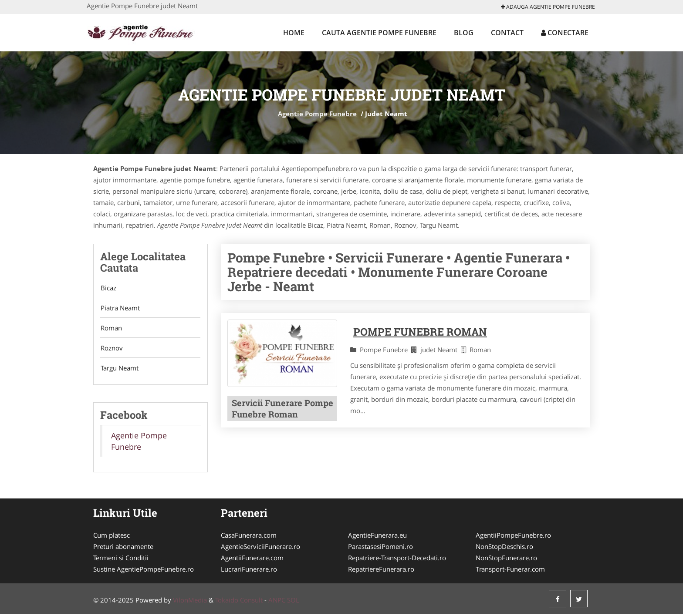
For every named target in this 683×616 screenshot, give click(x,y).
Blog (464, 33)
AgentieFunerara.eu (377, 537)
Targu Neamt (119, 370)
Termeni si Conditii (121, 560)
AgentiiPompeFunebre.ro (513, 537)
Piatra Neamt (120, 309)
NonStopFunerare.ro (506, 560)
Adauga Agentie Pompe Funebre (548, 7)
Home (294, 33)
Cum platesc (112, 537)
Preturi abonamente (123, 549)
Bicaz (108, 288)
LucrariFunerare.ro (249, 571)
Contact (507, 33)
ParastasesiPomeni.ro (380, 549)
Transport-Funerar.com (510, 571)
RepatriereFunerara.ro (381, 571)
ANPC (277, 602)
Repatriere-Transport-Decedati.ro (397, 560)
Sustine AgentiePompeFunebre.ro (144, 571)
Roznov (111, 350)
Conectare (565, 33)
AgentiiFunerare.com (252, 560)
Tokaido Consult (239, 602)
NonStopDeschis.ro (504, 549)
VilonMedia (190, 602)
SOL (293, 602)
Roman (111, 329)
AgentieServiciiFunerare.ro (260, 549)
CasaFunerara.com (249, 537)
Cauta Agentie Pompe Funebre (379, 33)
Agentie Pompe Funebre (317, 114)
